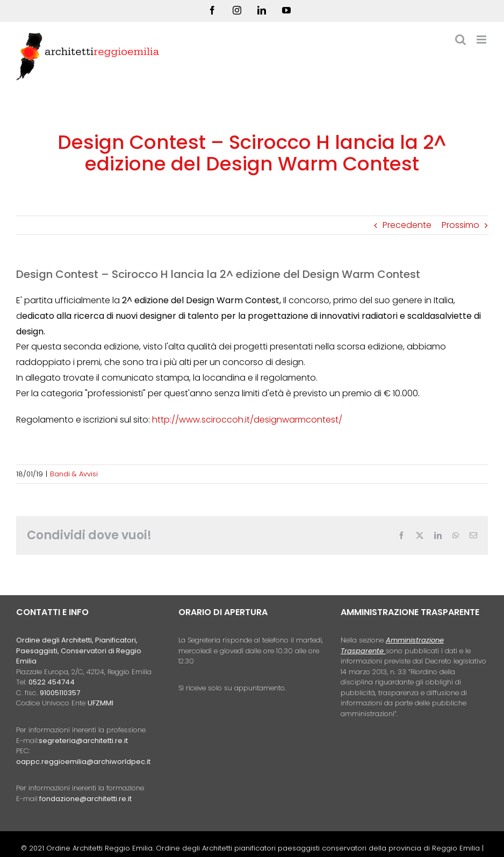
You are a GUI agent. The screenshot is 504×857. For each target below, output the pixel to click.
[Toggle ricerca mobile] (460, 40)
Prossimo (460, 225)
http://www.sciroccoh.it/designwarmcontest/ (247, 420)
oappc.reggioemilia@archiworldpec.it (83, 762)
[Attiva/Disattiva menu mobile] (482, 40)
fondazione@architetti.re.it (85, 799)
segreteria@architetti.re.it (83, 741)
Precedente (407, 225)
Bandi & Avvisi (74, 474)
